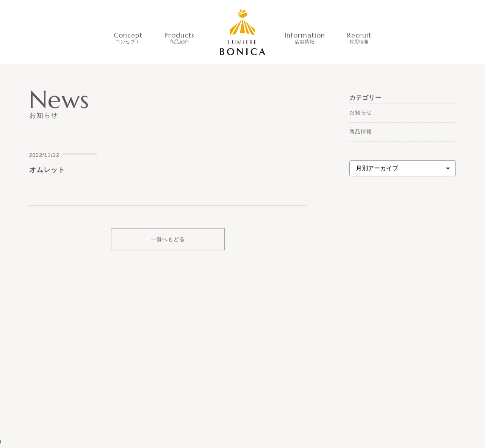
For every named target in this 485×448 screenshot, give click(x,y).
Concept (128, 37)
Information (305, 37)
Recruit (359, 37)
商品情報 (361, 132)
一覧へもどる (168, 240)
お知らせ (361, 112)
